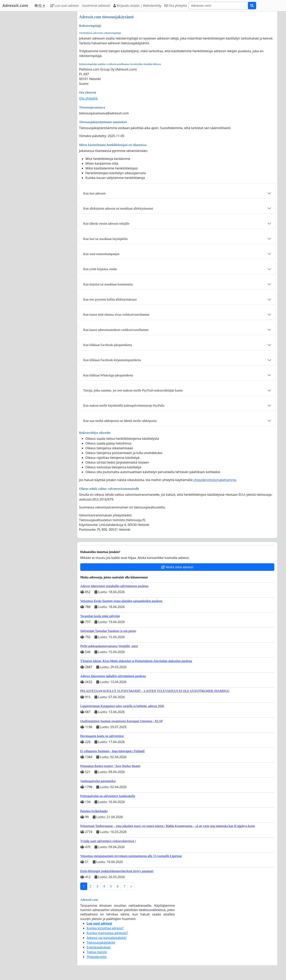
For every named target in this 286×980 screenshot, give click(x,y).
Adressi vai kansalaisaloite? (107, 938)
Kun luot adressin (94, 193)
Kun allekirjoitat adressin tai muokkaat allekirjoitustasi (118, 208)
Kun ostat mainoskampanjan (101, 254)
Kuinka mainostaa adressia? (107, 933)
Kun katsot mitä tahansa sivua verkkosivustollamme (116, 315)
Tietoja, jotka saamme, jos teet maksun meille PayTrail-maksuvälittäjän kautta (133, 390)
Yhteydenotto (97, 957)
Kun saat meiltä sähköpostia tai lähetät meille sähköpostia (120, 421)
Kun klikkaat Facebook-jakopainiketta (108, 345)
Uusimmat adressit (96, 6)
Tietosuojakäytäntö (101, 942)
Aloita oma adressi (177, 567)
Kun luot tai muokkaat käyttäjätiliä (105, 239)
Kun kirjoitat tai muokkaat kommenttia (108, 284)
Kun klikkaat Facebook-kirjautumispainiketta (112, 360)
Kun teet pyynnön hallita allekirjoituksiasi (110, 299)
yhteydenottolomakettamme (215, 480)
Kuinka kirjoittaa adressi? (105, 928)
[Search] (218, 6)
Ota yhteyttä (176, 6)
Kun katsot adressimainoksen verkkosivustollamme (116, 330)
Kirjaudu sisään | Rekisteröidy (137, 6)
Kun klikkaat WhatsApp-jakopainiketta (108, 375)
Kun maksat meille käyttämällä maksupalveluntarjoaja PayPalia (124, 405)
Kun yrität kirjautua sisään (100, 269)
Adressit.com (15, 5)
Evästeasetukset (99, 947)
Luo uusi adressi (65, 6)
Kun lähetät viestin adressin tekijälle (106, 224)
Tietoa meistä (97, 952)
